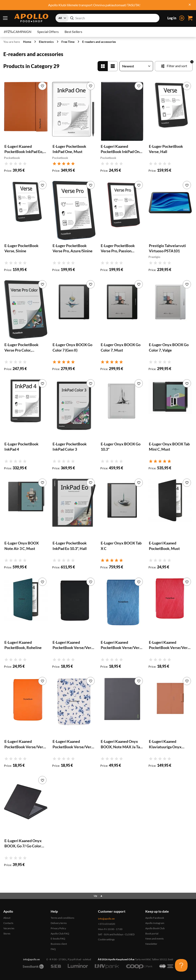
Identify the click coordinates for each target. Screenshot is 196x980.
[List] (113, 66)
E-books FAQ (58, 939)
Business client (59, 944)
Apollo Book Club (155, 928)
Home (27, 42)
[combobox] (107, 18)
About (7, 918)
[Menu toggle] (5, 18)
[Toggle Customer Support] (181, 965)
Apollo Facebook (155, 918)
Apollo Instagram (155, 923)
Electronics (46, 42)
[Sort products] (136, 66)
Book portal (152, 934)
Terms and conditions (62, 918)
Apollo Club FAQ (60, 934)
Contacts (8, 923)
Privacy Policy (58, 928)
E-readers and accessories (99, 42)
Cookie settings (106, 939)
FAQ (53, 949)
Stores (7, 934)
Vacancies (9, 928)
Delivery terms (59, 923)
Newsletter (151, 944)
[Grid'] (103, 66)
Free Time (68, 42)
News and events (154, 939)
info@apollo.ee (106, 919)
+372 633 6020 (107, 924)
